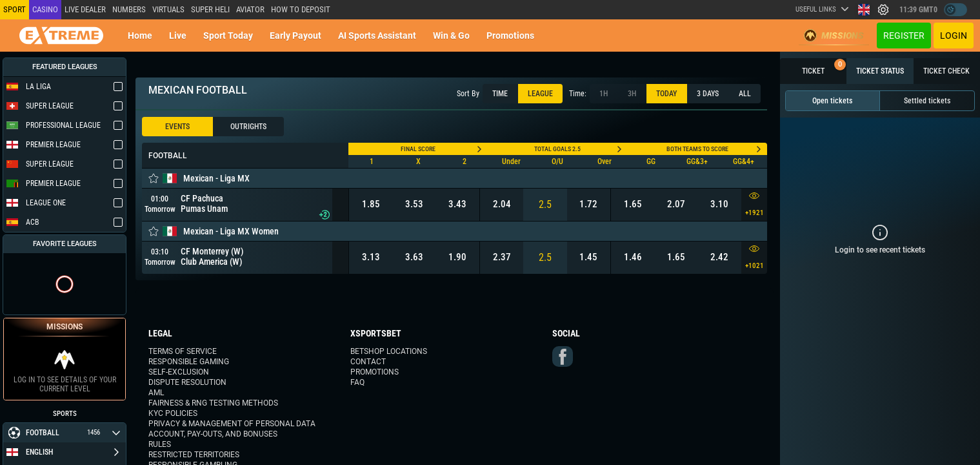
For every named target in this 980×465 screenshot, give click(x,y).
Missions (834, 36)
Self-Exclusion (179, 372)
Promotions (510, 36)
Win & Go (451, 36)
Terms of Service (183, 351)
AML (156, 393)
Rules (160, 444)
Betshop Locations (389, 351)
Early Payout (295, 36)
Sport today (228, 36)
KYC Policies (173, 413)
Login (954, 36)
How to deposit (301, 9)
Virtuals (168, 9)
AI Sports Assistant (377, 36)
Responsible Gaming (189, 362)
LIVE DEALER (85, 9)
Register (904, 36)
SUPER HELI (210, 9)
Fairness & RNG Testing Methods (213, 403)
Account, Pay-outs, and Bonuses (213, 434)
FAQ (357, 382)
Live (178, 36)
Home (140, 36)
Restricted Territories (194, 455)
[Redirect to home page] (61, 36)
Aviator (250, 9)
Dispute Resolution (187, 382)
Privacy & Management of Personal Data (232, 424)
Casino (45, 9)
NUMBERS (129, 9)
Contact (368, 362)
